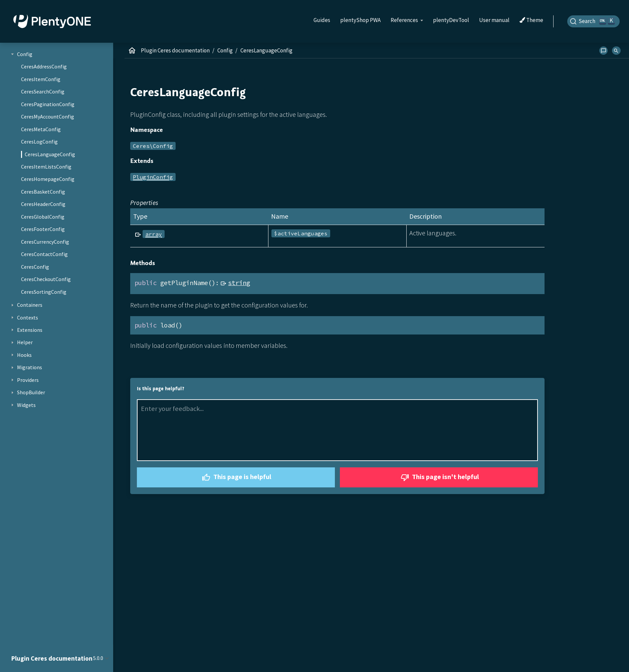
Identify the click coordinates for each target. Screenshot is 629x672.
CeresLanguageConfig (50, 154)
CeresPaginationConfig (48, 104)
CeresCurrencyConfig (45, 242)
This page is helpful (236, 478)
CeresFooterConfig (43, 229)
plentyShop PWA (360, 20)
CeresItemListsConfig (46, 167)
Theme (531, 20)
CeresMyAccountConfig (48, 117)
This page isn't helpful (439, 478)
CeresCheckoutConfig (46, 279)
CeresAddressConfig (44, 66)
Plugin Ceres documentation (175, 50)
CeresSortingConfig (44, 292)
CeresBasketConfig (43, 192)
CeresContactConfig (44, 254)
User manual (494, 20)
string (239, 283)
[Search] (594, 21)
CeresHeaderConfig (43, 204)
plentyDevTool (451, 20)
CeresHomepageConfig (48, 179)
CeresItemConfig (41, 79)
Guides (322, 20)
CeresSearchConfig (43, 91)
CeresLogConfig (39, 142)
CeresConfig (35, 267)
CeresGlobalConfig (43, 217)
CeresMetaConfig (41, 129)
